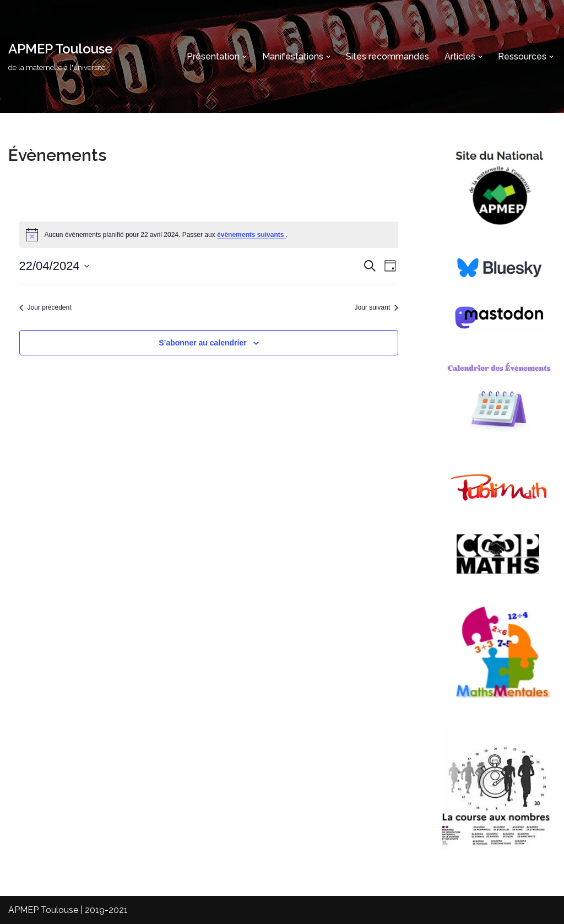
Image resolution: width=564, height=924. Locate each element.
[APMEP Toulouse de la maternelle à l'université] (61, 57)
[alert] (209, 235)
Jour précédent (45, 307)
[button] (245, 57)
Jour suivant (377, 307)
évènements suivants (251, 235)
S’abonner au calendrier (203, 343)
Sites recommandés (387, 56)
